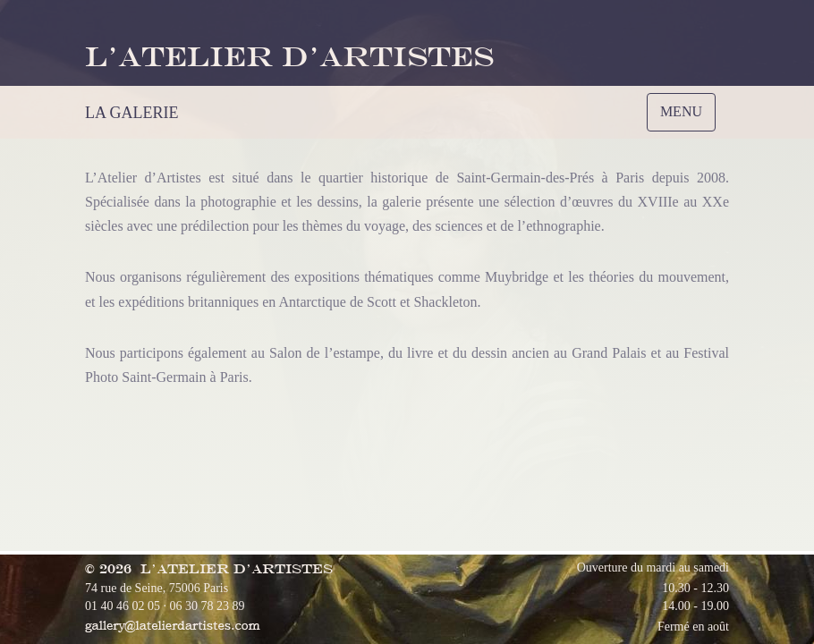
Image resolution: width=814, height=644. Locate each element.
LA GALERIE (131, 113)
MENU (686, 116)
